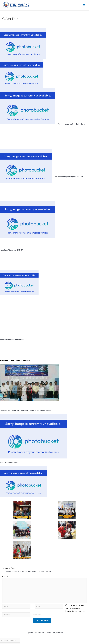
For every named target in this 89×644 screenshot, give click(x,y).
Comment (7, 576)
